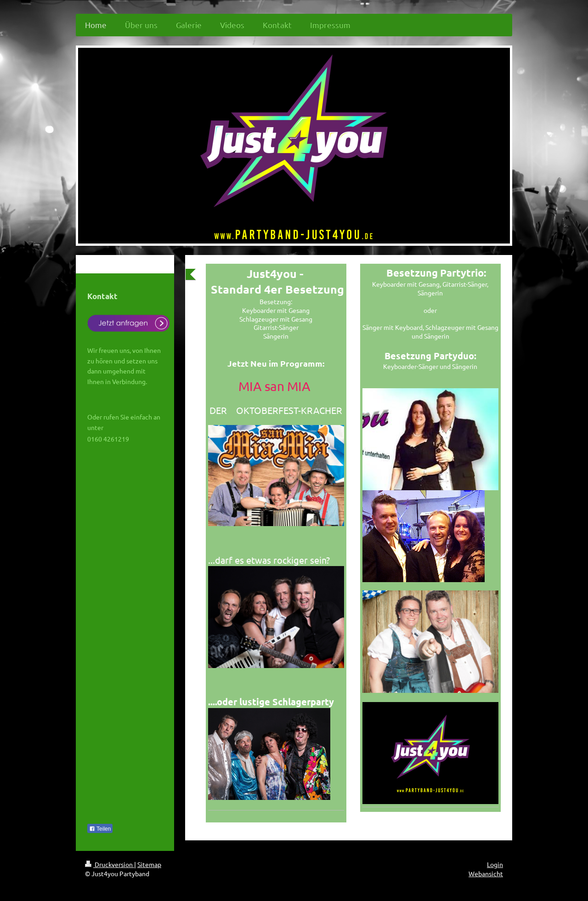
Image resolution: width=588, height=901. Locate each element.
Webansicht (486, 873)
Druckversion (110, 864)
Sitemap (149, 864)
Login (495, 864)
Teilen (100, 829)
